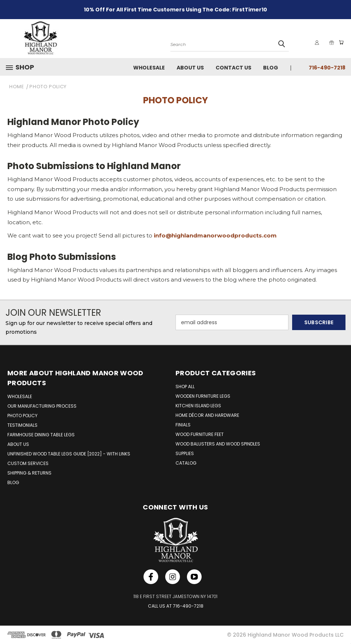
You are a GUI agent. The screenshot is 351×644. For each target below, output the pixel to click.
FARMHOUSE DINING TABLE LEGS (41, 435)
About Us (190, 68)
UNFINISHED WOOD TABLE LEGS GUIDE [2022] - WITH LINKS (69, 454)
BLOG (13, 482)
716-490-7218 (327, 68)
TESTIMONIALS (22, 425)
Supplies (185, 453)
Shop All (185, 387)
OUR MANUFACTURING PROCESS (42, 406)
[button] (23, 67)
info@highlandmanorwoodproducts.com (215, 235)
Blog (271, 68)
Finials (183, 425)
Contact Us (233, 68)
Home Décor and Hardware (207, 415)
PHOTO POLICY (22, 416)
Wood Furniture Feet (200, 434)
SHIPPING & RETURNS (29, 473)
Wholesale (149, 68)
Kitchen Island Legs (198, 406)
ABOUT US (18, 444)
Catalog (186, 463)
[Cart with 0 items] (340, 43)
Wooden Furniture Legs (203, 396)
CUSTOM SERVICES (28, 463)
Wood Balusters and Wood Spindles (218, 444)
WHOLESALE (20, 396)
